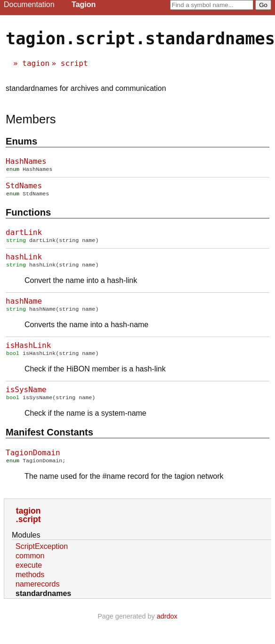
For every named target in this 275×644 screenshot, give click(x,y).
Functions (28, 214)
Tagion (84, 4)
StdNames (24, 187)
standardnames (43, 601)
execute (29, 573)
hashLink (24, 260)
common (30, 563)
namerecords (37, 592)
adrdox (167, 624)
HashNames (26, 161)
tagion (36, 63)
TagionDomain (33, 459)
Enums (21, 141)
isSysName (26, 395)
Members (31, 119)
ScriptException (42, 554)
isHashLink (28, 350)
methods (30, 582)
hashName (24, 305)
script (74, 63)
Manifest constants (49, 439)
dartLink (24, 234)
